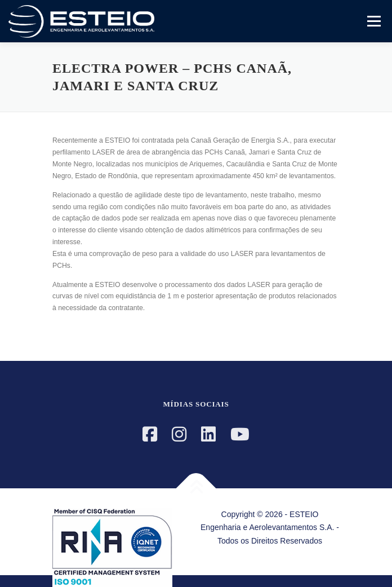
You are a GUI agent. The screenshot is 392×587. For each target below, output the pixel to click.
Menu (373, 21)
